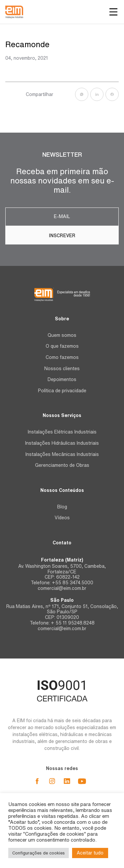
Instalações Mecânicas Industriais (62, 454)
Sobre (62, 319)
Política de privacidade (62, 391)
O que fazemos (62, 346)
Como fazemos (62, 357)
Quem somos (62, 335)
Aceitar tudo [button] (90, 853)
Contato (62, 543)
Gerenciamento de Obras (62, 465)
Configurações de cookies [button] (39, 853)
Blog (62, 507)
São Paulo (62, 600)
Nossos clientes (62, 369)
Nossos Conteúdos (62, 490)
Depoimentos (62, 379)
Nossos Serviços (62, 415)
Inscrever (62, 236)
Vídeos (62, 518)
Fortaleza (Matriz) (62, 560)
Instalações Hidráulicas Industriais (62, 443)
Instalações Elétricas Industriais (62, 432)
